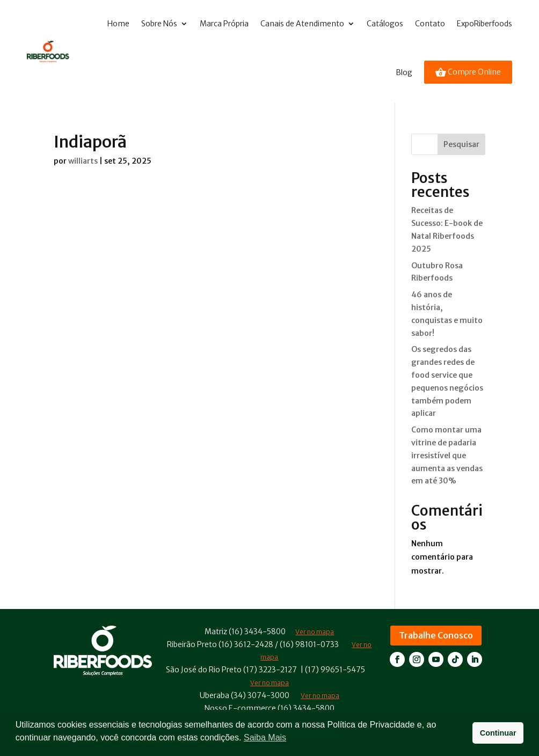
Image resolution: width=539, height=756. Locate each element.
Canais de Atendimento (302, 24)
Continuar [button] (498, 733)
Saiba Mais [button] (265, 737)
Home (118, 24)
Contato (430, 24)
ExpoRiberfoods (485, 24)
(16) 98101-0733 (309, 644)
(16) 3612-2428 (246, 644)
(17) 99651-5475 (335, 670)
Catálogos (385, 24)
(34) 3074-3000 (260, 695)
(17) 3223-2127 (270, 670)
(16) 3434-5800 (257, 632)
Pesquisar (461, 144)
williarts (83, 161)
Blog (404, 72)
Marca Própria (224, 24)
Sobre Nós (159, 24)
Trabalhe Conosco (436, 635)
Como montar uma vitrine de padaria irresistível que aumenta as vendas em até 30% (447, 455)
